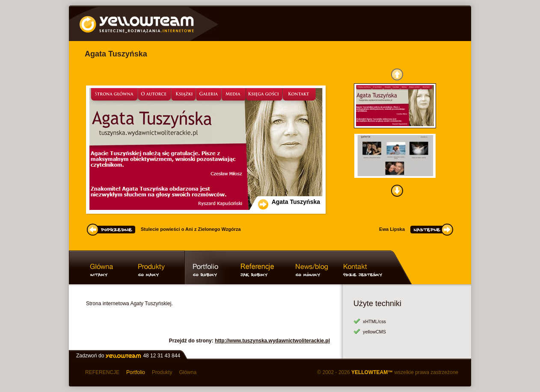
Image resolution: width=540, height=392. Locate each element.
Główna (188, 372)
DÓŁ (397, 191)
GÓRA (397, 74)
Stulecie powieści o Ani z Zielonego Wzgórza (191, 229)
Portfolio (136, 372)
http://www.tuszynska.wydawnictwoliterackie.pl (272, 341)
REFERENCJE (102, 372)
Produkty (162, 372)
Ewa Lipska (392, 229)
